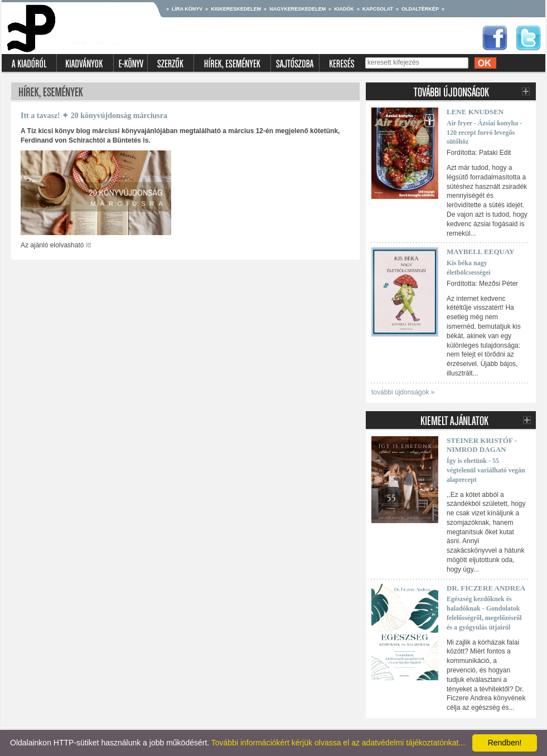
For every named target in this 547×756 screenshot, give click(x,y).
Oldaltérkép (420, 9)
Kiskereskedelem (236, 9)
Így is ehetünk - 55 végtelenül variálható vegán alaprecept (486, 470)
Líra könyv (187, 9)
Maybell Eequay (481, 252)
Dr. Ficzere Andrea (486, 588)
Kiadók (344, 9)
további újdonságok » (403, 392)
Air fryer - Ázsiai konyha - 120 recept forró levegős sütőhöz (484, 133)
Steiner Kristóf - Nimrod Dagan (482, 445)
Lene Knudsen (475, 112)
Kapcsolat (378, 9)
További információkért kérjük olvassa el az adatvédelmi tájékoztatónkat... (338, 743)
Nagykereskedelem (297, 9)
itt (88, 245)
